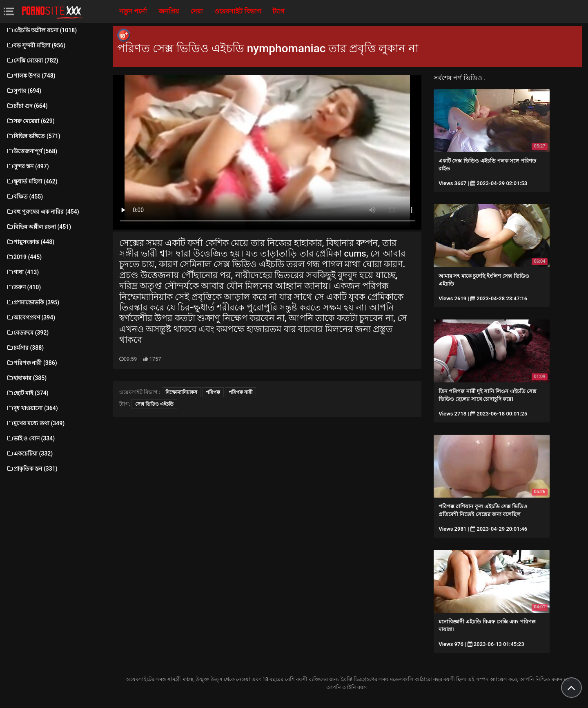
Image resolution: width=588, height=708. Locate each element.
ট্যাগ (278, 11)
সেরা (197, 11)
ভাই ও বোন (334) (30, 438)
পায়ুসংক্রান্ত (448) (30, 242)
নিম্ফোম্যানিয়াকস (181, 392)
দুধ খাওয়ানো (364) (32, 408)
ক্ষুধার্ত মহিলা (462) (32, 181)
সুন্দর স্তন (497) (28, 166)
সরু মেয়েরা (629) (30, 121)
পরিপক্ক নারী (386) (32, 363)
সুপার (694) (24, 91)
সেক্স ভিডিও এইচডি (154, 404)
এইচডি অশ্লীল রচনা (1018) (41, 30)
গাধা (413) (22, 272)
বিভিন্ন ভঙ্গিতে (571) (33, 136)
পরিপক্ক (213, 392)
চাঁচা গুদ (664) (27, 106)
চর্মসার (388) (25, 348)
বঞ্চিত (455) (24, 197)
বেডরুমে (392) (27, 333)
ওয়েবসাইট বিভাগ (238, 11)
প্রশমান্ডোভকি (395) (33, 302)
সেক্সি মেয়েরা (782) (32, 60)
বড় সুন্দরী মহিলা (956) (36, 45)
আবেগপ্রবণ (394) (31, 317)
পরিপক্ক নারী (241, 392)
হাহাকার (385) (26, 378)
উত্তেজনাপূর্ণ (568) (32, 151)
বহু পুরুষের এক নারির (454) (43, 212)
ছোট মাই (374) (27, 393)
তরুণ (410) (23, 287)
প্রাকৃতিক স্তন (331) (32, 469)
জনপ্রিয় (169, 11)
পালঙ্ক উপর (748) (31, 76)
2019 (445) (24, 257)
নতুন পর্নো (134, 11)
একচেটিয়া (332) (29, 453)
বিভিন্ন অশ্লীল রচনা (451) (39, 227)
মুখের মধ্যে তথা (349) (35, 423)
